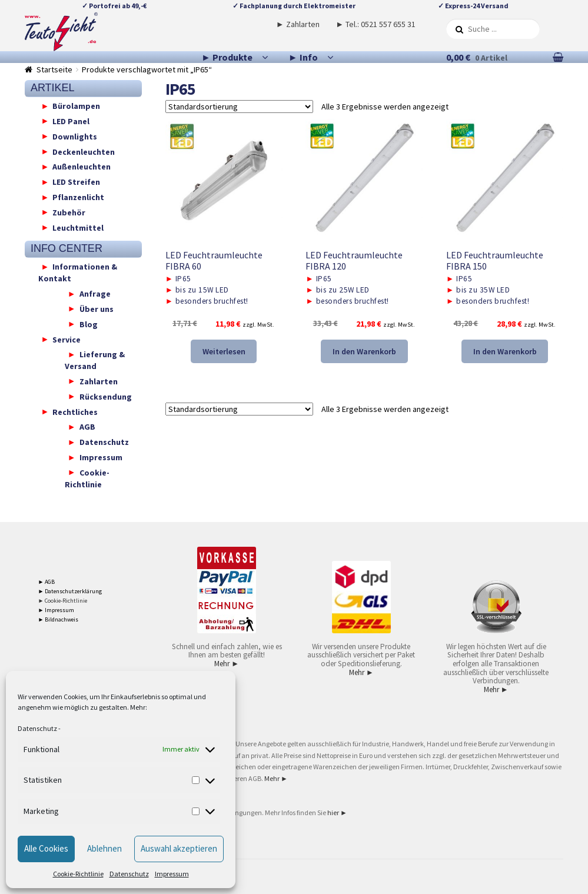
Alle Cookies (46, 848)
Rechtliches (75, 411)
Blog (89, 324)
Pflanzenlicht (78, 197)
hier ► (337, 812)
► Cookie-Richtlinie (63, 601)
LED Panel (71, 121)
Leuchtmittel (78, 227)
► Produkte (227, 57)
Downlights (75, 136)
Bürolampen (76, 106)
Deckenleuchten (84, 151)
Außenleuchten (82, 167)
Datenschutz (37, 728)
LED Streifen (76, 182)
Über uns (97, 308)
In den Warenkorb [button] (364, 351)
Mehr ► (227, 664)
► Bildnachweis (59, 619)
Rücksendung (106, 396)
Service (67, 339)
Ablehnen (104, 848)
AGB (87, 427)
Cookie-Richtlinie (78, 874)
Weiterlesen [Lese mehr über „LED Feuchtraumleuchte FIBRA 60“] (224, 351)
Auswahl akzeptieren (179, 848)
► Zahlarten (298, 24)
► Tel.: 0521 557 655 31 (376, 24)
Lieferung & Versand (95, 360)
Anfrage (95, 294)
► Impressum (57, 610)
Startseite (54, 69)
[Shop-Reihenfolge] (239, 107)
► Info (303, 57)
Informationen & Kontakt (78, 272)
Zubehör (69, 212)
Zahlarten (99, 381)
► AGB (47, 582)
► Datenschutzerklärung (70, 591)
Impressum (172, 874)
